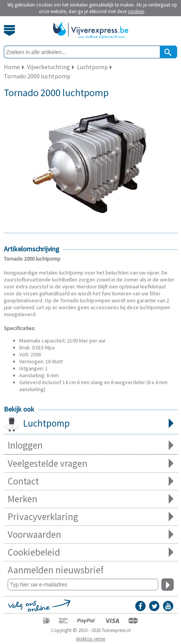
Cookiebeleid (91, 552)
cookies (136, 11)
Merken (91, 499)
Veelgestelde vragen (91, 464)
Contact (91, 481)
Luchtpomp (91, 424)
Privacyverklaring (91, 517)
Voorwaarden (91, 535)
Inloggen (91, 445)
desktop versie (90, 639)
